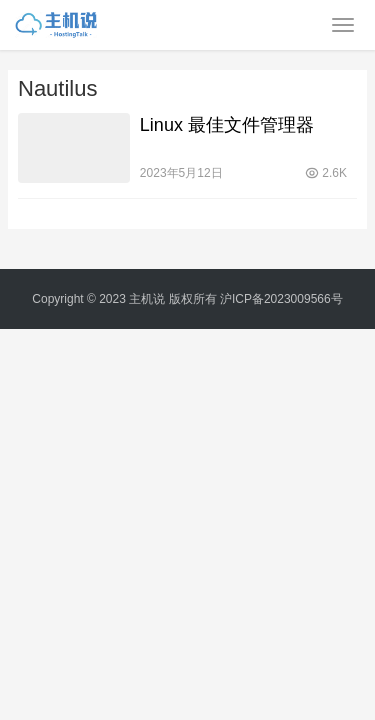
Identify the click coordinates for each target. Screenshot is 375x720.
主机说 (147, 299)
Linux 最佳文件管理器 (227, 125)
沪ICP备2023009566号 (281, 299)
